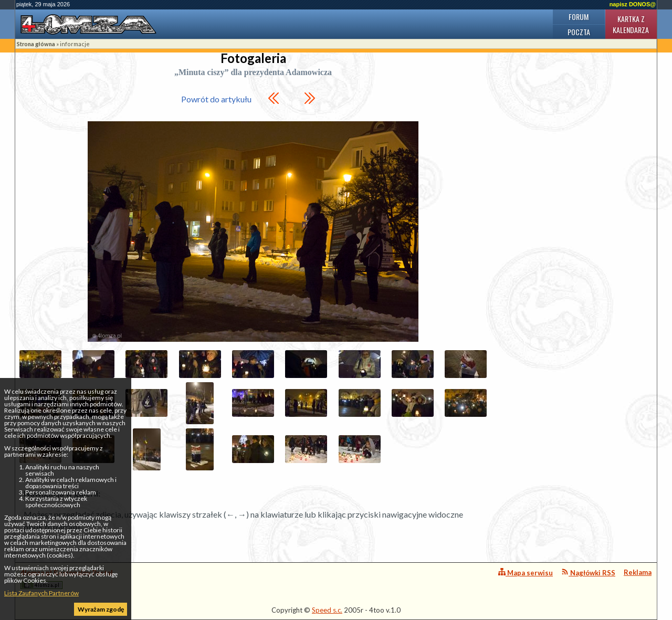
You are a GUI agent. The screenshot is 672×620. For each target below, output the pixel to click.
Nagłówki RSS (588, 572)
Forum (579, 17)
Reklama (638, 572)
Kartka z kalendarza (631, 24)
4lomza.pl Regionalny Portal (67, 579)
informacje (75, 44)
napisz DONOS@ (633, 4)
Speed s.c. (327, 610)
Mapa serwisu (526, 572)
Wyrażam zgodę (101, 609)
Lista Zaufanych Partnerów (41, 593)
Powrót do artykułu (216, 99)
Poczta (579, 32)
